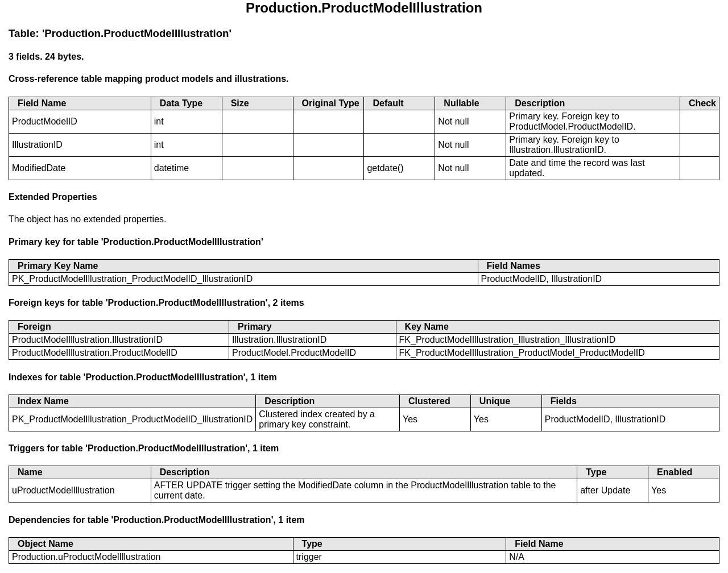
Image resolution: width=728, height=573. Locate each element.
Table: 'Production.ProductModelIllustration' (120, 33)
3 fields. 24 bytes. (46, 57)
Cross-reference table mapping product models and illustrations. (149, 79)
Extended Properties (53, 197)
